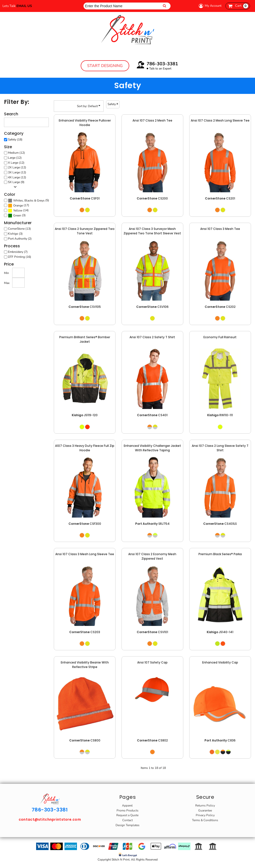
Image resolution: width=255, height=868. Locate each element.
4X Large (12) (17, 177)
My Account (209, 6)
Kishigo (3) (15, 234)
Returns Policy (205, 805)
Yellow (18, 210)
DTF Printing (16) (20, 257)
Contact (127, 820)
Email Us (24, 6)
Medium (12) (16, 153)
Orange (18, 205)
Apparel (127, 805)
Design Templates (127, 825)
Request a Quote (127, 815)
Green (17, 215)
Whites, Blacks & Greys (29, 200)
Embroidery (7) (18, 252)
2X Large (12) (17, 167)
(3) (17, 215)
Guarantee (205, 810)
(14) (18, 210)
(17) (19, 205)
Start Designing (105, 66)
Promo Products (127, 810)
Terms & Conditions (205, 820)
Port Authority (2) (20, 239)
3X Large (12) (17, 172)
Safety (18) (15, 139)
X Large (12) (16, 163)
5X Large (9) (16, 182)
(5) (29, 200)
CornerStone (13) (19, 229)
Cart (242, 6)
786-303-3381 (162, 64)
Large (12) (15, 158)
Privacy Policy (205, 815)
